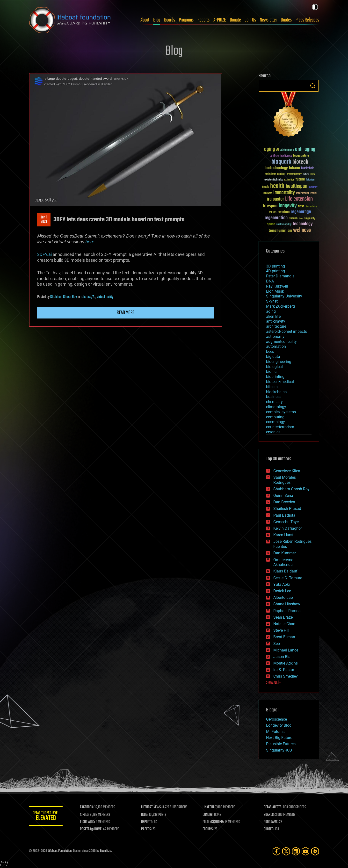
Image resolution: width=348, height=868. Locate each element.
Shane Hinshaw (287, 604)
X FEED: (85, 815)
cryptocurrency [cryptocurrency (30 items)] (294, 174)
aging (271, 311)
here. (90, 242)
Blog (157, 20)
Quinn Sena (283, 495)
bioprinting (275, 377)
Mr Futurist (275, 732)
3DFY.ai (44, 254)
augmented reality (281, 342)
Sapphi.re (106, 851)
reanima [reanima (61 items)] (284, 212)
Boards (170, 20)
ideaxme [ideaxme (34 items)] (268, 194)
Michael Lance (286, 650)
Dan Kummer (285, 553)
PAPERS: (147, 829)
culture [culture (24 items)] (306, 174)
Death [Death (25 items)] (312, 174)
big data (273, 357)
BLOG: (145, 815)
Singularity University (284, 296)
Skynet (272, 301)
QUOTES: (269, 829)
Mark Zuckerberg (280, 306)
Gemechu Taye (286, 522)
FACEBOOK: (87, 807)
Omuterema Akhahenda (283, 562)
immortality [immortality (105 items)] (284, 193)
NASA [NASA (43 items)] (301, 207)
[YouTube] (305, 851)
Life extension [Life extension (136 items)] (299, 199)
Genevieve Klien (287, 471)
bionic (271, 372)
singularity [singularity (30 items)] (310, 219)
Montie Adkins (286, 663)
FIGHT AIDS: (88, 822)
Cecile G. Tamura (288, 578)
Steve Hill (281, 630)
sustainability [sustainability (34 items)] (284, 225)
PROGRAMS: (271, 822)
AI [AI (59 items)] (278, 150)
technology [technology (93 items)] (303, 224)
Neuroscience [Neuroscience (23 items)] (311, 207)
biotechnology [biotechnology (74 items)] (277, 168)
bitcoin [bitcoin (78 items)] (294, 168)
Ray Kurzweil (277, 286)
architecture (276, 326)
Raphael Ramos (287, 611)
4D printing (275, 271)
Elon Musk (275, 291)
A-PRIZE (220, 20)
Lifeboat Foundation (60, 851)
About (145, 20)
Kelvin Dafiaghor (288, 528)
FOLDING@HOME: (214, 822)
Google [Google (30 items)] (266, 187)
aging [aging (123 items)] (270, 149)
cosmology (275, 422)
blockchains (276, 392)
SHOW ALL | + (273, 683)
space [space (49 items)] (271, 224)
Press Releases (307, 20)
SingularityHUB (279, 750)
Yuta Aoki (282, 584)
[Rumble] (315, 851)
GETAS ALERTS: (273, 807)
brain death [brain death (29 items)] (270, 174)
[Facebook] (276, 851)
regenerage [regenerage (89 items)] (301, 212)
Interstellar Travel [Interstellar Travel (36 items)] (306, 193)
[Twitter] (286, 851)
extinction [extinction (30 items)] (289, 180)
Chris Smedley (286, 676)
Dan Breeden (284, 502)
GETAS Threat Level (46, 817)
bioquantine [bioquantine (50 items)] (301, 156)
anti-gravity (276, 321)
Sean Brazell (284, 617)
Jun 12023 (44, 220)
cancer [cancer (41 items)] (281, 174)
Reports (203, 20)
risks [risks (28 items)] (301, 218)
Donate (235, 20)
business (274, 397)
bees (270, 351)
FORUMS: (208, 829)
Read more (126, 313)
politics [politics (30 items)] (273, 213)
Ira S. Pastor (284, 670)
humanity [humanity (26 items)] (313, 187)
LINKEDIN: (209, 807)
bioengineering (279, 362)
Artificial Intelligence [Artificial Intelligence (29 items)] (281, 156)
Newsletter (268, 20)
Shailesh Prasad (287, 509)
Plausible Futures (281, 744)
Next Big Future (279, 738)
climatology (276, 407)
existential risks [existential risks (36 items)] (274, 180)
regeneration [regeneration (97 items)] (276, 218)
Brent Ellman (284, 637)
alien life (273, 316)
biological (274, 367)
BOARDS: (269, 815)
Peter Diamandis (280, 276)
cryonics (273, 432)
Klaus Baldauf (285, 571)
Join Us (250, 20)
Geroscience (276, 719)
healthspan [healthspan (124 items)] (297, 186)
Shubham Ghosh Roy (64, 297)
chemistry (274, 402)
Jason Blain (283, 657)
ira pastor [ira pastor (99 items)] (275, 199)
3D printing (275, 266)
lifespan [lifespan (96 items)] (270, 206)
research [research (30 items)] (293, 219)
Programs (186, 20)
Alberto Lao (283, 597)
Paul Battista (284, 515)
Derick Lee (282, 591)
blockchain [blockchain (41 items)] (308, 168)
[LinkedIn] (296, 851)
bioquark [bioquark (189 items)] (281, 162)
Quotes (286, 20)
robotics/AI (88, 297)
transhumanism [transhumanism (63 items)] (280, 231)
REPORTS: (147, 822)
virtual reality (105, 297)
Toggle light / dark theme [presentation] (315, 7)
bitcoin (272, 387)
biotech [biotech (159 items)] (300, 162)
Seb (277, 644)
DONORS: (208, 815)
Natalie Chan (284, 624)
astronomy (275, 336)
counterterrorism (280, 427)
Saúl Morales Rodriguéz (285, 480)
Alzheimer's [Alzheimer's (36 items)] (287, 150)
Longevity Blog (279, 725)
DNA (270, 281)
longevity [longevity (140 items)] (288, 206)
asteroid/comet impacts (286, 331)
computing (275, 417)
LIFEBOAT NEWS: (152, 807)
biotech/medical (280, 382)
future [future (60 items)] (300, 179)
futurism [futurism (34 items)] (311, 180)
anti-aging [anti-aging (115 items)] (305, 149)
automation (276, 346)
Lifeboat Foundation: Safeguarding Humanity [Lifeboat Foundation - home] (70, 20)
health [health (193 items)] (277, 186)
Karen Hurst (283, 535)
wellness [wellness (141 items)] (302, 230)
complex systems (281, 412)
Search (313, 86)
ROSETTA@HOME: (91, 829)
